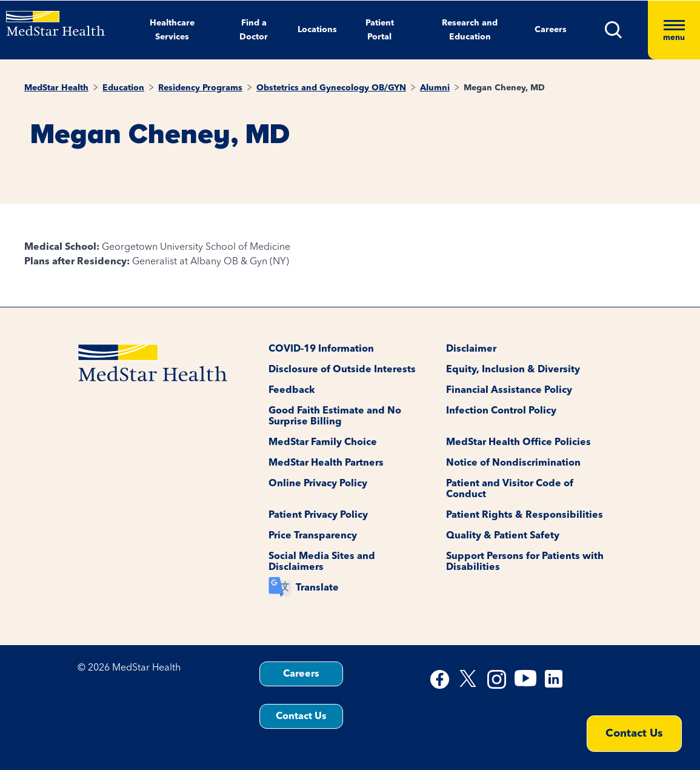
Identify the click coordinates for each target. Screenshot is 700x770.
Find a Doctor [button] (254, 30)
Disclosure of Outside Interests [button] (342, 370)
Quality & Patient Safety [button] (503, 536)
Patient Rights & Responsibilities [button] (525, 515)
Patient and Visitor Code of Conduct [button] (510, 489)
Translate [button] (317, 588)
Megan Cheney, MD (504, 88)
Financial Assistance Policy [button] (509, 390)
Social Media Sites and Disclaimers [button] (322, 562)
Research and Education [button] (470, 30)
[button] (626, 30)
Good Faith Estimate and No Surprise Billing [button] (335, 417)
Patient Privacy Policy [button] (318, 515)
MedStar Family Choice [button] (323, 443)
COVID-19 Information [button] (321, 349)
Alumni (435, 88)
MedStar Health (56, 88)
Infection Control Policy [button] (501, 411)
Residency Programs (200, 88)
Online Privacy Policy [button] (318, 484)
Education (123, 88)
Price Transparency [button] (313, 536)
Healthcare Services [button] (172, 30)
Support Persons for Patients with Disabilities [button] (525, 562)
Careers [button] (551, 30)
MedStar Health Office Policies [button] (518, 443)
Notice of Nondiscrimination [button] (513, 463)
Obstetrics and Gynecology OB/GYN (331, 88)
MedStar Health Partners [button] (326, 463)
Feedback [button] (292, 390)
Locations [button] (317, 30)
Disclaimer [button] (471, 349)
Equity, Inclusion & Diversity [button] (513, 370)
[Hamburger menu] (674, 30)
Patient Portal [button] (380, 30)
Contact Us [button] (301, 717)
